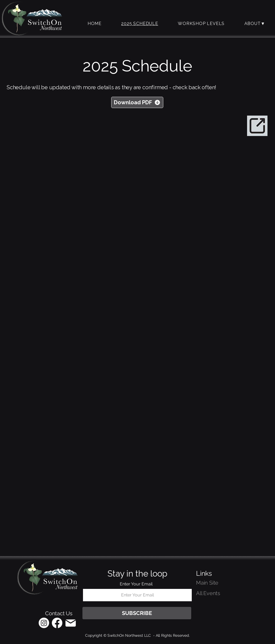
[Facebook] (57, 623)
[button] (201, 24)
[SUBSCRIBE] (137, 613)
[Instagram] (44, 623)
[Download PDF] (137, 102)
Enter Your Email (136, 584)
